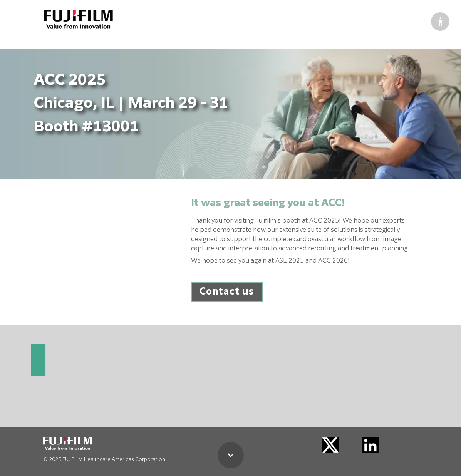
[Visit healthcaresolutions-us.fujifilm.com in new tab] (78, 19)
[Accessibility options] (440, 22)
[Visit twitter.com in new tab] (330, 445)
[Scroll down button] (231, 455)
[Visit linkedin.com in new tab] (370, 445)
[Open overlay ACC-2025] (227, 292)
